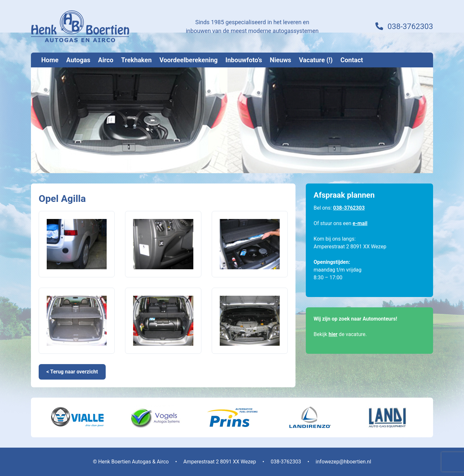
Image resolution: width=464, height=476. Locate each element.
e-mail (360, 223)
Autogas (78, 60)
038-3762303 (410, 26)
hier (333, 334)
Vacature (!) (316, 60)
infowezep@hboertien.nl (343, 462)
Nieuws (280, 60)
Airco (106, 60)
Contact (352, 60)
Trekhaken (136, 60)
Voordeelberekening (189, 60)
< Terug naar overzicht (72, 372)
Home (50, 60)
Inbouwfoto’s (244, 60)
